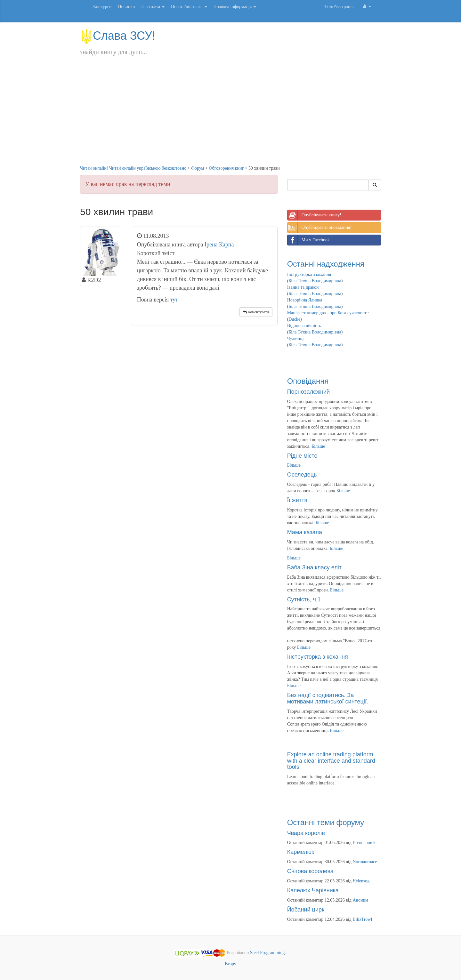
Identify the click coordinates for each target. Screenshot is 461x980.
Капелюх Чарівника (313, 890)
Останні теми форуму (326, 822)
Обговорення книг (226, 168)
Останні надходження (326, 264)
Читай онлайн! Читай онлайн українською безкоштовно (133, 168)
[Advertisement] (230, 117)
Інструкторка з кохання (309, 274)
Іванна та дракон (303, 287)
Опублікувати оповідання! (319, 228)
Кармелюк (301, 852)
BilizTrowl (362, 919)
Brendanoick (364, 843)
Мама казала (305, 532)
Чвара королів (306, 833)
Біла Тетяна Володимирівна (315, 281)
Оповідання (308, 381)
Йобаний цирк (306, 910)
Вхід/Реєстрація (338, 7)
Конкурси (102, 7)
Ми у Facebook (309, 240)
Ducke (294, 319)
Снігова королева (310, 871)
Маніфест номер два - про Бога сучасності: (328, 313)
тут (174, 300)
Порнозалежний (308, 392)
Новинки (126, 7)
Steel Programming (267, 953)
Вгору (230, 964)
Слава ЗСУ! (118, 36)
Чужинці (295, 338)
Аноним (360, 900)
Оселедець (302, 475)
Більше (318, 446)
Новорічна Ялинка (305, 300)
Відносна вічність (304, 326)
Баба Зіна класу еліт (314, 567)
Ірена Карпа (219, 245)
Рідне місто (302, 456)
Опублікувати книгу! (314, 215)
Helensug (361, 881)
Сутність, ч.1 (304, 599)
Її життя (297, 500)
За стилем (153, 7)
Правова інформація (235, 7)
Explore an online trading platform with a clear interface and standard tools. (331, 761)
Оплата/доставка (189, 7)
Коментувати (256, 312)
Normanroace (365, 862)
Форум (198, 168)
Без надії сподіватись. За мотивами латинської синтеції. (328, 698)
